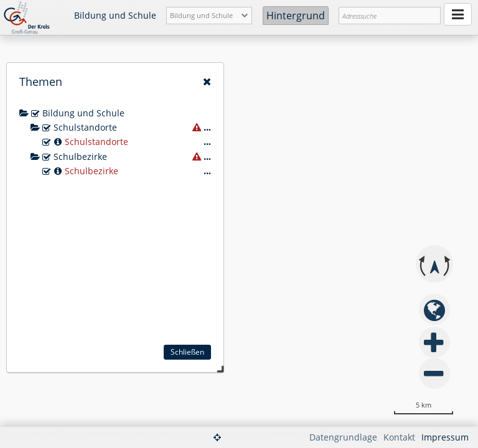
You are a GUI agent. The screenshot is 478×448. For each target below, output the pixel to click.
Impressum (445, 437)
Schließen (187, 352)
